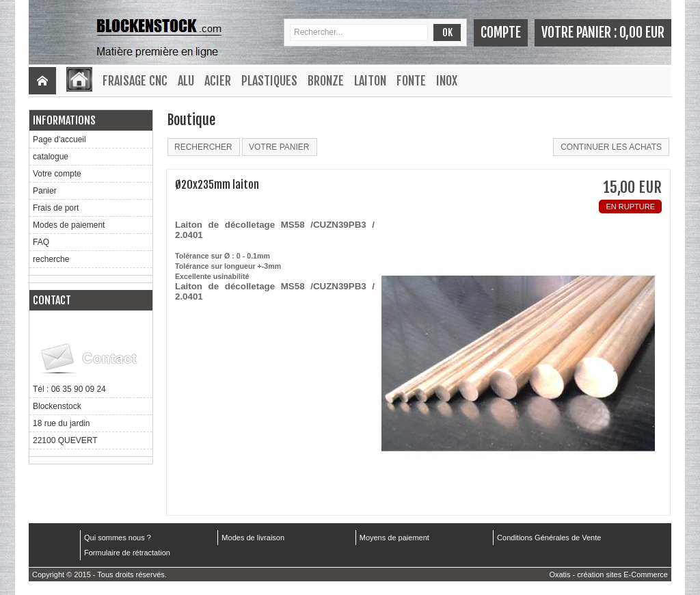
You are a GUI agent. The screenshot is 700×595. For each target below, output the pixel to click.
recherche (51, 259)
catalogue (51, 157)
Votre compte (57, 174)
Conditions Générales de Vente (549, 538)
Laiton (370, 81)
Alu (186, 81)
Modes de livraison (253, 538)
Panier (45, 191)
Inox (447, 81)
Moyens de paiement (394, 538)
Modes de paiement (69, 225)
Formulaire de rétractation (127, 553)
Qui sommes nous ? (118, 538)
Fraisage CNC (135, 81)
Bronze (326, 81)
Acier (218, 81)
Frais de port (56, 208)
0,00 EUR (642, 32)
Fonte (411, 81)
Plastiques (269, 81)
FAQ (41, 242)
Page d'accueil (59, 140)
